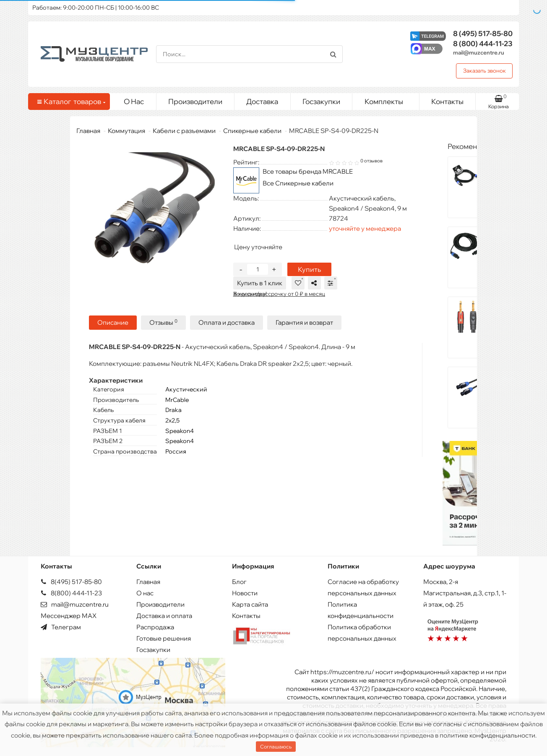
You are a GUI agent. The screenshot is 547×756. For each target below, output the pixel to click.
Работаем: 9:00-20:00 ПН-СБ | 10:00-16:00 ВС (96, 8)
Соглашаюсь (276, 747)
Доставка (262, 101)
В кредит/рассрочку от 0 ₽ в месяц (279, 294)
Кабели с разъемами (184, 131)
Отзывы (163, 322)
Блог (239, 582)
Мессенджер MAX (69, 616)
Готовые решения (164, 638)
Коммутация (126, 131)
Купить (309, 269)
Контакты (447, 101)
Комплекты (389, 99)
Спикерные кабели (252, 131)
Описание (113, 322)
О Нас (134, 101)
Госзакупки (321, 101)
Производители (195, 101)
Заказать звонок (484, 70)
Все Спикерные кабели (298, 183)
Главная (88, 131)
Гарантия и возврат (304, 322)
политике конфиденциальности (487, 735)
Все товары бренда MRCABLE (308, 171)
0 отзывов (371, 161)
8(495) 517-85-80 (71, 582)
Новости (245, 593)
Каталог (70, 102)
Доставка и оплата (164, 616)
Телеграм (61, 627)
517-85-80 (483, 33)
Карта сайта (250, 604)
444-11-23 (483, 43)
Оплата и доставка (227, 322)
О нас (145, 593)
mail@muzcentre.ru (479, 52)
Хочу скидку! (250, 294)
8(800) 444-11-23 (71, 593)
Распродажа (155, 627)
